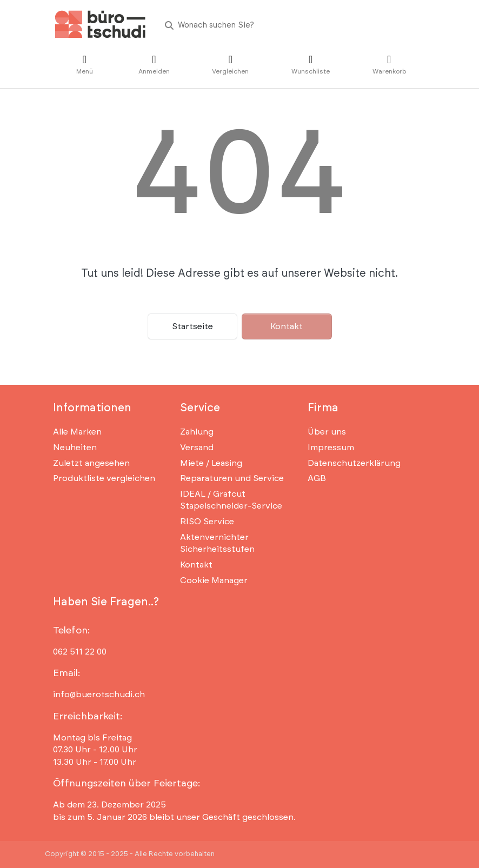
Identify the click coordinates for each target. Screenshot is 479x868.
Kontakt (287, 326)
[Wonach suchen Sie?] (291, 25)
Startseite (192, 326)
